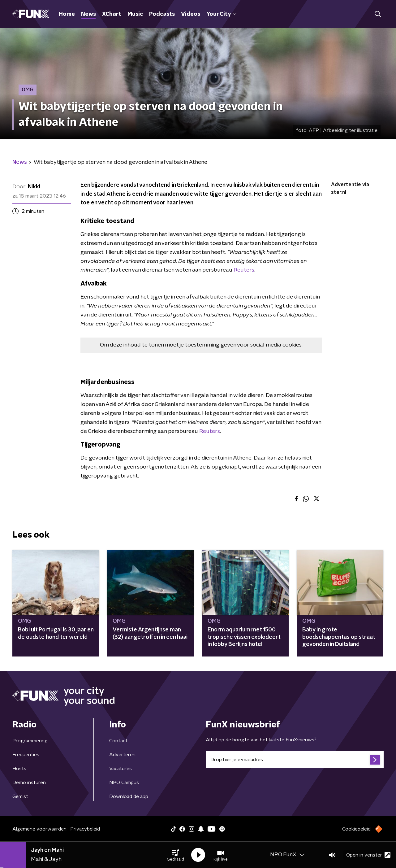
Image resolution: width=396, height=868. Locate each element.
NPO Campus (124, 783)
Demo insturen (29, 783)
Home (67, 14)
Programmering (30, 741)
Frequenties (26, 755)
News (88, 14)
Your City (221, 14)
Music (135, 14)
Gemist (20, 796)
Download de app (129, 796)
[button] (175, 855)
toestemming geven (211, 345)
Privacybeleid (85, 829)
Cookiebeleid (356, 829)
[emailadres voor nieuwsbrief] (295, 760)
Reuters (244, 270)
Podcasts (162, 14)
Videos (191, 14)
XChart (112, 14)
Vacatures (121, 769)
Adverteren (122, 755)
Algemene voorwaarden (39, 829)
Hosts (19, 769)
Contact (118, 741)
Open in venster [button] (368, 855)
